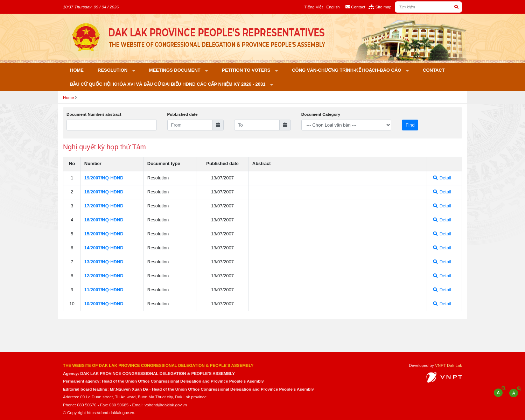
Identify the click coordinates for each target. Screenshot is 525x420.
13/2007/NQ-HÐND (104, 262)
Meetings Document (175, 70)
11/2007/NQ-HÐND (104, 290)
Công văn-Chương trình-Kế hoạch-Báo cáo (347, 70)
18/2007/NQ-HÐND (104, 192)
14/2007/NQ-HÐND (104, 248)
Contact (434, 70)
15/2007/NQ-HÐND (104, 234)
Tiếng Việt (314, 7)
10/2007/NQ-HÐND (104, 304)
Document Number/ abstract (94, 114)
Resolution (113, 70)
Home (77, 70)
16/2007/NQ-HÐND (104, 220)
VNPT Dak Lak (449, 365)
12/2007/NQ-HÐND (104, 276)
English (333, 7)
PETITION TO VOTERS (247, 70)
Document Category (321, 114)
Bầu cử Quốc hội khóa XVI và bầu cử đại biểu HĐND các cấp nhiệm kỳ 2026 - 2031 (168, 84)
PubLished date (183, 114)
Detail (442, 178)
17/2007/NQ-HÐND (104, 206)
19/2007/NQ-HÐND (104, 178)
